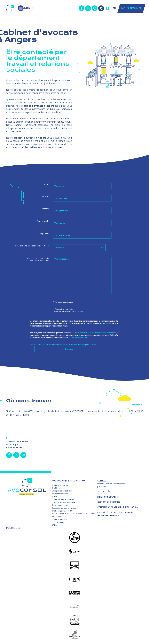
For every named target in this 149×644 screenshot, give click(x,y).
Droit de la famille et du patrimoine (59, 521)
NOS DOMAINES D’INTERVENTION (69, 481)
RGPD (54, 496)
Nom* (46, 184)
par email (101, 486)
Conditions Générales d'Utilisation (118, 507)
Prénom (45, 209)
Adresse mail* (43, 221)
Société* (45, 196)
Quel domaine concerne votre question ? (32, 246)
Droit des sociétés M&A (62, 511)
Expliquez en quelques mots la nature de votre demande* (37, 259)
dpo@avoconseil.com (78, 338)
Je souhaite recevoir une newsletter (69, 312)
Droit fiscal (56, 488)
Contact (102, 481)
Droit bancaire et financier (63, 499)
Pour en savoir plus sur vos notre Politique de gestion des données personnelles (63, 344)
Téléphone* (44, 233)
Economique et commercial (63, 502)
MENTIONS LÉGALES (108, 497)
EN (114, 8)
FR (108, 8)
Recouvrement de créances (64, 508)
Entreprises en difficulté (62, 491)
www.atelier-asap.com (108, 515)
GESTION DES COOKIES (109, 502)
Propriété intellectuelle (62, 494)
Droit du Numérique (60, 485)
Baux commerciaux (60, 505)
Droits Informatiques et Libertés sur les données (94, 333)
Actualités (104, 492)
